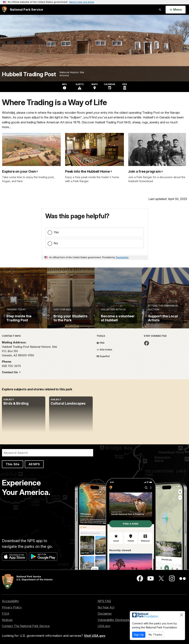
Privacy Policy (12, 607)
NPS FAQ (104, 601)
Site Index (104, 349)
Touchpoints (122, 257)
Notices (7, 620)
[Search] (48, 453)
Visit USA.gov (95, 636)
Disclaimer (105, 614)
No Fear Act (106, 607)
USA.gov (104, 626)
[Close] (182, 615)
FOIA (6, 614)
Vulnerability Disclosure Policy (118, 620)
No (56, 243)
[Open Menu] (176, 10)
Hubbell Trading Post (29, 74)
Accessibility (10, 601)
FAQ (100, 343)
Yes (56, 232)
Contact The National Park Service (26, 626)
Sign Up (139, 635)
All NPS (34, 464)
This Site (13, 464)
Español (103, 356)
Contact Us (10, 372)
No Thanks (156, 635)
